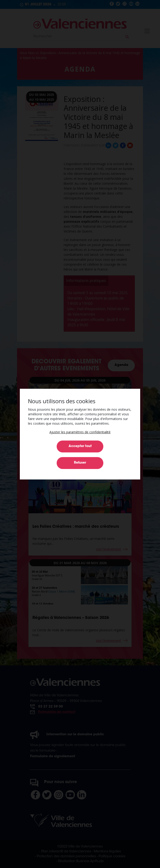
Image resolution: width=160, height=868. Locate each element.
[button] (80, 432)
